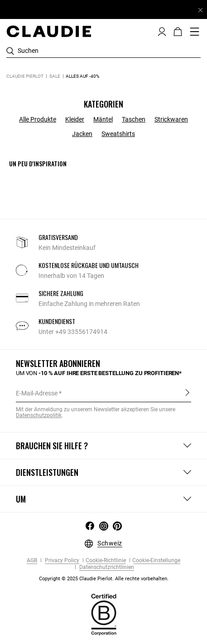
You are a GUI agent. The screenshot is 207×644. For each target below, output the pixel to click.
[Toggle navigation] (195, 32)
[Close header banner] (200, 10)
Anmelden (187, 393)
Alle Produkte (38, 119)
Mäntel (103, 119)
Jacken (82, 134)
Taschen (134, 119)
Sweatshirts (118, 134)
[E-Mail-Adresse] (103, 393)
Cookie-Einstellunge (156, 561)
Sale (55, 76)
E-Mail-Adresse (37, 393)
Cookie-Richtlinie (106, 561)
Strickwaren (171, 119)
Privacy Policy (61, 561)
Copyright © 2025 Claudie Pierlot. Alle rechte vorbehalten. (104, 579)
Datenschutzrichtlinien (106, 567)
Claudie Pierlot (25, 76)
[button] (162, 31)
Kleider (75, 119)
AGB (32, 561)
